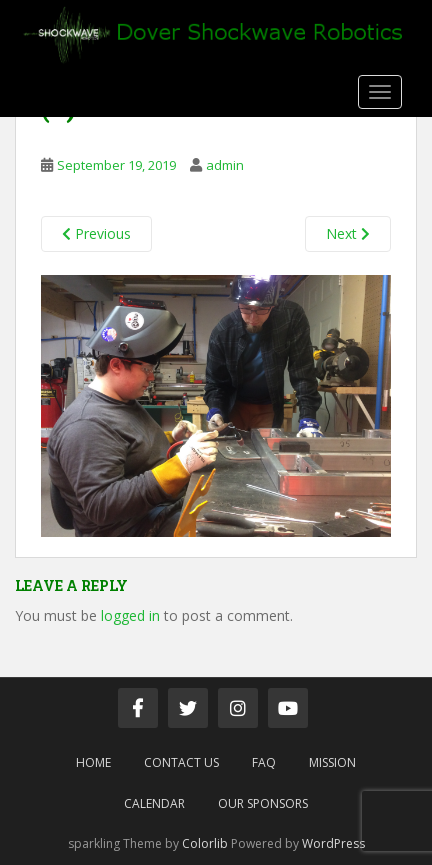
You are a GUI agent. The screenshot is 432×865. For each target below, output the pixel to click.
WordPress (333, 843)
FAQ (264, 762)
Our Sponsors (263, 803)
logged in (130, 615)
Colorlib (205, 843)
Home (93, 762)
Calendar (154, 803)
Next (348, 233)
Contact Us (181, 762)
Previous (96, 233)
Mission (332, 762)
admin (225, 165)
